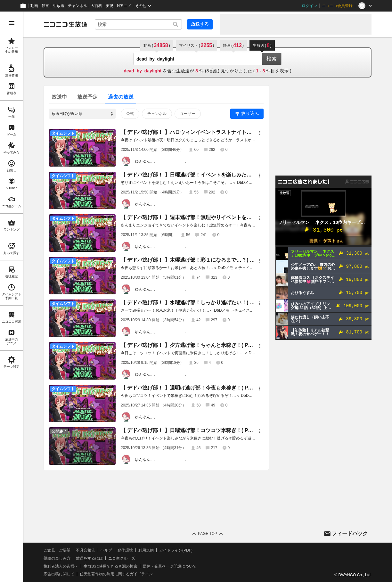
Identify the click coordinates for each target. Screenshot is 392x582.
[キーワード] (138, 24)
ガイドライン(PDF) (176, 550)
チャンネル (78, 6)
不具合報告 (86, 550)
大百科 (96, 6)
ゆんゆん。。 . (160, 161)
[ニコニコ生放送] (65, 24)
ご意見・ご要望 (57, 550)
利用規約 (146, 550)
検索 (272, 59)
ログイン (309, 6)
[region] (12, 297)
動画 (34, 6)
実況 (110, 6)
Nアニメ (124, 6)
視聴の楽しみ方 (57, 558)
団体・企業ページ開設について (170, 566)
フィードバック (350, 533)
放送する (200, 24)
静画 (45, 6)
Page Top (208, 534)
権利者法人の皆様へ (61, 566)
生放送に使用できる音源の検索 (110, 566)
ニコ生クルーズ (122, 558)
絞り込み (250, 113)
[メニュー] (260, 133)
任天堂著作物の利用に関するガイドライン (116, 574)
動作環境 (125, 550)
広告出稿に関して (59, 574)
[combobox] (138, 24)
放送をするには (89, 558)
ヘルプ (106, 550)
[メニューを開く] (12, 23)
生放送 (59, 6)
